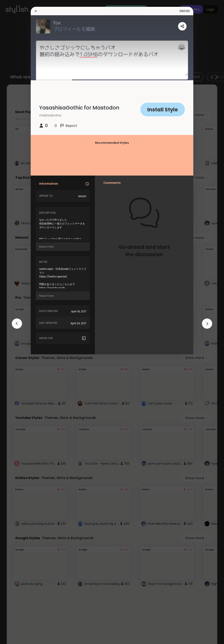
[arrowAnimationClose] (17, 324)
